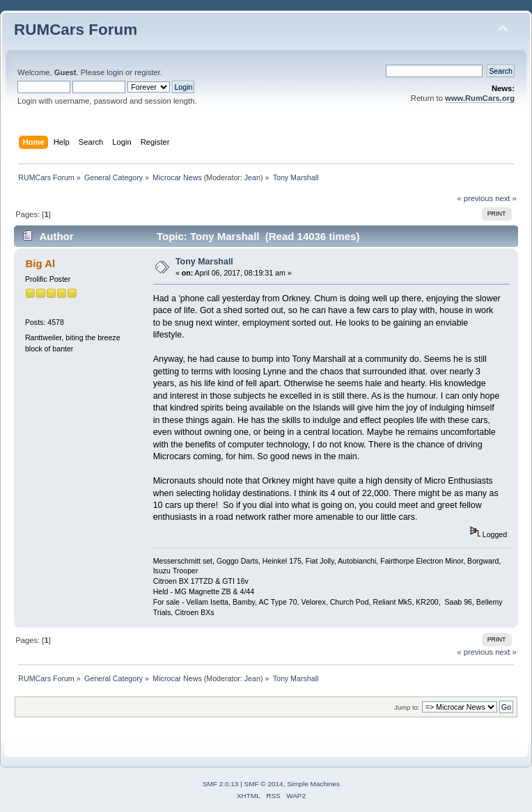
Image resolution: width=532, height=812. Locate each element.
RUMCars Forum (76, 30)
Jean (252, 177)
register (147, 72)
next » (506, 198)
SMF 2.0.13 (221, 784)
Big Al (40, 263)
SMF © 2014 (264, 784)
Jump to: (407, 707)
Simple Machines (313, 784)
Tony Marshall (204, 262)
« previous (475, 198)
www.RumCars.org (480, 98)
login (115, 72)
